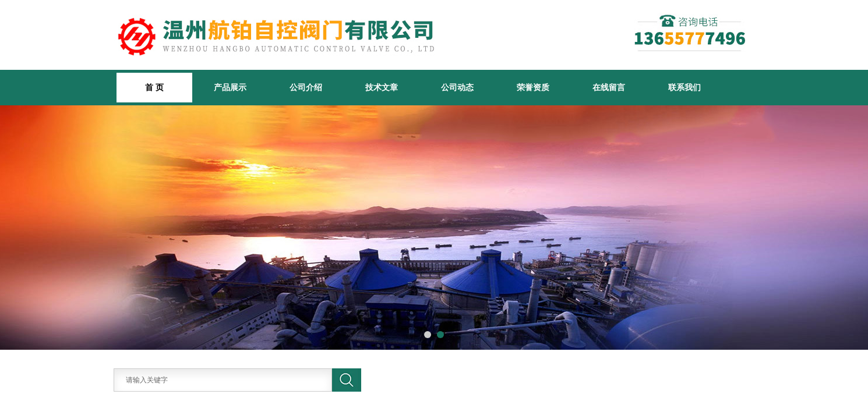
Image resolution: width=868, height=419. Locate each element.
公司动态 (457, 87)
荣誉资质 (533, 87)
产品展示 (230, 87)
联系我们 (684, 87)
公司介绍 (306, 87)
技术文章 (382, 87)
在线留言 (609, 87)
